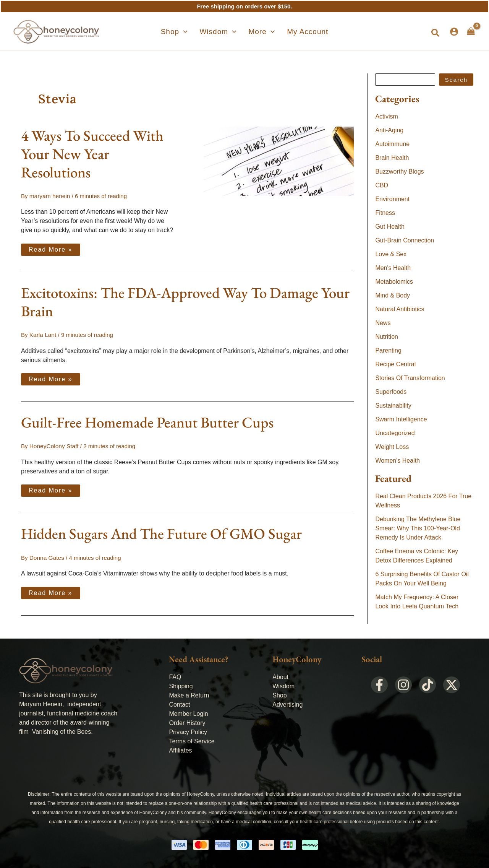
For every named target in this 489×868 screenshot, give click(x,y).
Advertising (287, 703)
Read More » (50, 248)
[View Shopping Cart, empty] (471, 31)
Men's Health (393, 268)
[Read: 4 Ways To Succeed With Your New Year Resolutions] (279, 161)
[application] (192, 32)
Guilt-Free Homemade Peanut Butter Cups (147, 422)
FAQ (175, 676)
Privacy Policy (188, 731)
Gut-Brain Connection (405, 240)
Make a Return (189, 694)
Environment (392, 199)
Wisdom (283, 685)
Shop (279, 694)
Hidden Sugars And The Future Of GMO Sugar (161, 533)
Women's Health (398, 461)
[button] (436, 33)
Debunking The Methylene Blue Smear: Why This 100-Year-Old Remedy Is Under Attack (418, 528)
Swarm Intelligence (401, 419)
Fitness (385, 213)
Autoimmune (392, 144)
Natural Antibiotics (400, 309)
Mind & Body (393, 295)
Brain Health (392, 158)
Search (456, 80)
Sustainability (393, 406)
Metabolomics (394, 282)
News (383, 323)
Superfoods (391, 392)
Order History (187, 722)
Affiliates (180, 749)
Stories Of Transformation (410, 378)
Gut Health (390, 227)
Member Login (188, 713)
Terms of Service (192, 740)
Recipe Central (395, 364)
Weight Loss (392, 447)
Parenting (388, 350)
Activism (387, 116)
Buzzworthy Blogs (399, 171)
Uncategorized (395, 433)
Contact (179, 703)
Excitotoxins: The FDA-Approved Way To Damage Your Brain (185, 302)
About (280, 676)
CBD (382, 185)
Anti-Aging (389, 130)
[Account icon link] (454, 32)
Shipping (181, 685)
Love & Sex (391, 254)
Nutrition (387, 337)
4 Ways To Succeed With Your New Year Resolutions (92, 154)
